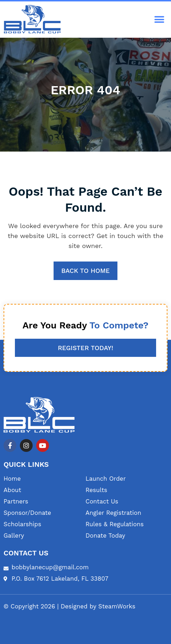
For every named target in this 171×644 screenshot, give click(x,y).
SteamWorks (117, 606)
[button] (159, 20)
